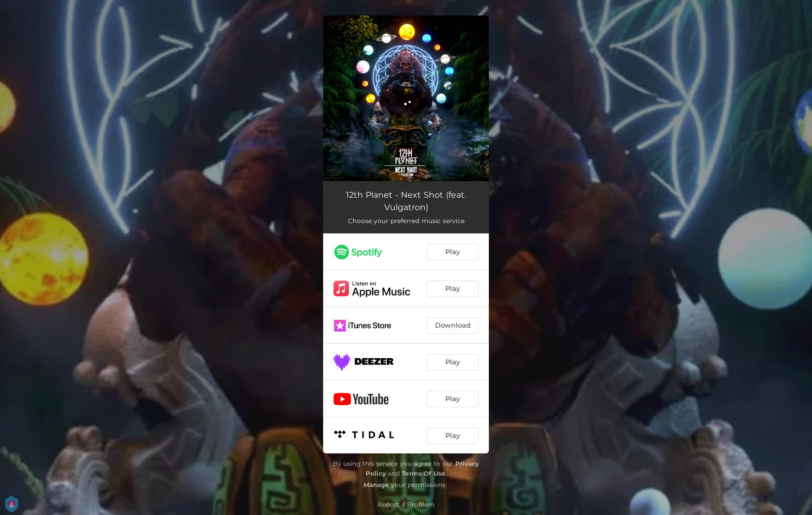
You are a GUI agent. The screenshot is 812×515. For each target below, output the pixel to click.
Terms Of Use (424, 473)
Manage (376, 485)
